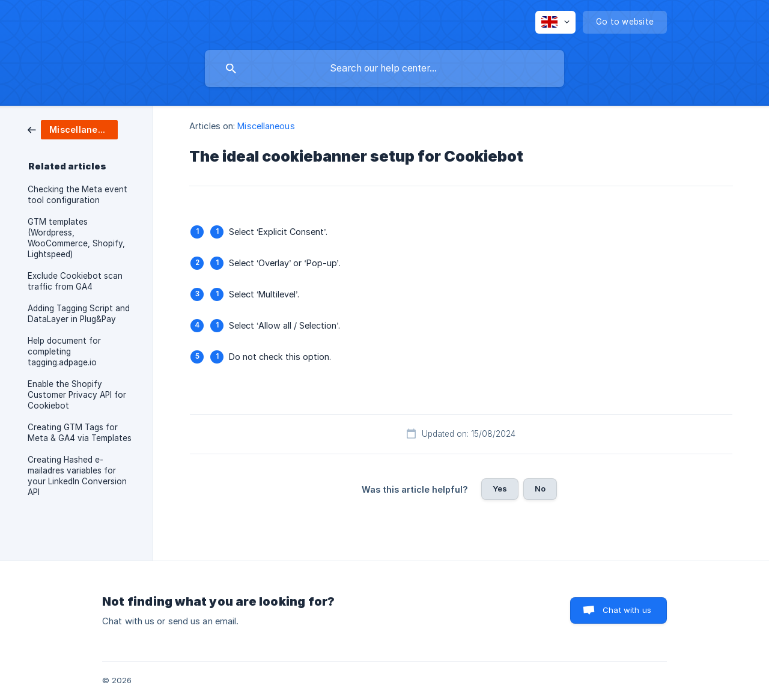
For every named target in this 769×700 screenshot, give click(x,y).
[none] (555, 22)
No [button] (540, 488)
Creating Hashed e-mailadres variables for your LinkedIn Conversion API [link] (77, 476)
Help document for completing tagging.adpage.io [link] (64, 352)
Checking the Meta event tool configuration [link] (78, 195)
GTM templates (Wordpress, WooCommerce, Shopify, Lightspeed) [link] (76, 238)
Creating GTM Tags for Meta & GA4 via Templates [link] (80, 433)
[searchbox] (384, 68)
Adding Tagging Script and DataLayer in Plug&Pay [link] (79, 314)
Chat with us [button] (627, 610)
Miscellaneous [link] (266, 126)
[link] (73, 129)
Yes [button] (500, 488)
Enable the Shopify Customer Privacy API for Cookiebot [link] (77, 395)
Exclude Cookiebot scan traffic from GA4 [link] (75, 281)
